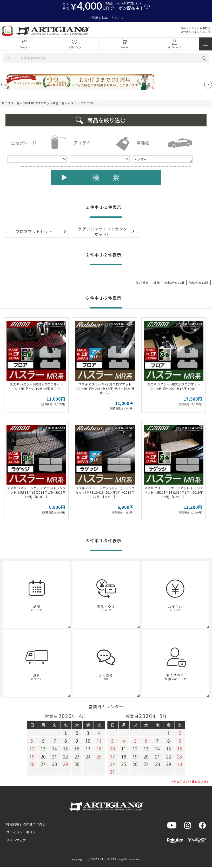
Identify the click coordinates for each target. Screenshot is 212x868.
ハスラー (163, 159)
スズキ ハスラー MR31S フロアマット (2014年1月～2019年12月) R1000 (36, 387)
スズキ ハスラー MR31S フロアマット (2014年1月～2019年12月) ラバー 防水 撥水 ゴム (105, 389)
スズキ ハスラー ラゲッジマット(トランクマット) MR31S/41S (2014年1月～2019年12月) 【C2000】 (174, 493)
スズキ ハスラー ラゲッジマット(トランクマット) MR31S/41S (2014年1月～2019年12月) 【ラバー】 (105, 493)
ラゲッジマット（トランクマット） (102, 232)
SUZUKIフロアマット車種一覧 (44, 103)
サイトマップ (16, 841)
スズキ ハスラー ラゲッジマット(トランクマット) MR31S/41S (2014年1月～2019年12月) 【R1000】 (36, 493)
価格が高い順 (198, 283)
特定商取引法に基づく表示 (26, 825)
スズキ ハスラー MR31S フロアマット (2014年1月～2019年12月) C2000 (174, 387)
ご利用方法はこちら (106, 18)
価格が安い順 (174, 283)
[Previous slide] (5, 85)
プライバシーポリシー (23, 833)
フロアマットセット (34, 232)
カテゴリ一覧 (10, 103)
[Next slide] (208, 85)
